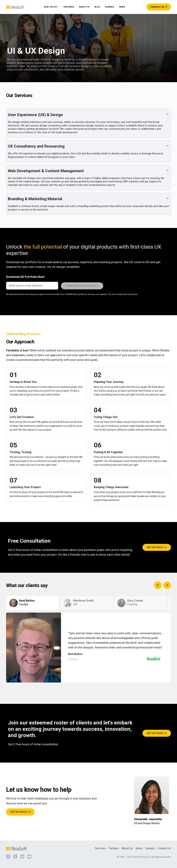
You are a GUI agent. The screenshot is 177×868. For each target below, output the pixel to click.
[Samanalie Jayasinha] (152, 801)
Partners (69, 7)
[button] (88, 123)
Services (100, 848)
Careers (110, 7)
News (122, 7)
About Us (84, 7)
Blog (97, 7)
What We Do (50, 7)
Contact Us (164, 848)
